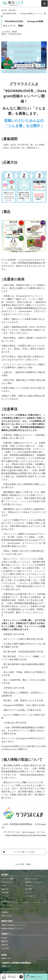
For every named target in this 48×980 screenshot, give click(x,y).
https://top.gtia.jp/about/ (32, 774)
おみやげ (5, 889)
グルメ (4, 886)
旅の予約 (29, 889)
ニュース (12, 10)
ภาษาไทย (5, 948)
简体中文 (5, 945)
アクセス (29, 886)
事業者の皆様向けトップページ (14, 925)
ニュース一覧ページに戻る (19, 852)
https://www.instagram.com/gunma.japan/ (26, 835)
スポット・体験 (7, 879)
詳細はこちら (6, 958)
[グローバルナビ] (44, 3)
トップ (4, 10)
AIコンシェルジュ (32, 879)
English (4, 938)
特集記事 (5, 893)
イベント (5, 896)
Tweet (14, 31)
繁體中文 (5, 941)
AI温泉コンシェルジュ (34, 882)
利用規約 (5, 912)
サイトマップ (7, 905)
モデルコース (7, 882)
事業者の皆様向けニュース (12, 928)
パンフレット (30, 896)
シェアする (6, 31)
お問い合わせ (7, 916)
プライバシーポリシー (10, 909)
